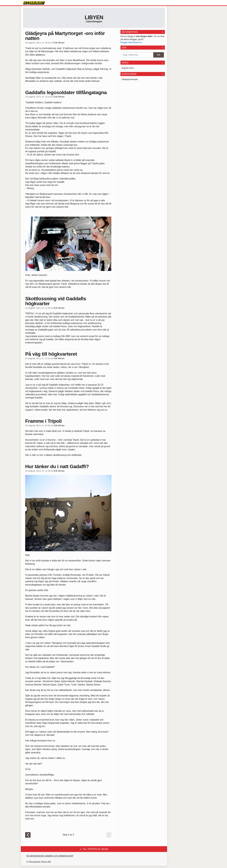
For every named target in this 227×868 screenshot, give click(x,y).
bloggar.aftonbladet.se (131, 42)
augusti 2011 (128, 68)
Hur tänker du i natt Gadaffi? (57, 466)
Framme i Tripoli (43, 421)
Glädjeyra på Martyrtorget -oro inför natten (65, 36)
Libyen (94, 17)
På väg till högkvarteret (51, 354)
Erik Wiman (59, 43)
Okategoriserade (130, 79)
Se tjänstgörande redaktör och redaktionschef (50, 856)
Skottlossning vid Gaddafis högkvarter (56, 301)
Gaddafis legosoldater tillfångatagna (66, 92)
